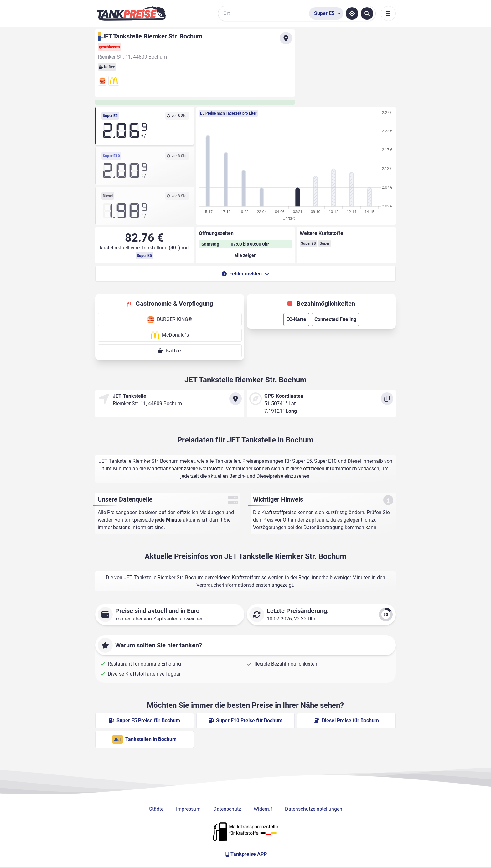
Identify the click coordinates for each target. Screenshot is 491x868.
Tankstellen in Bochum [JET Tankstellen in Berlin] (145, 739)
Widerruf (263, 809)
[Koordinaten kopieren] (387, 399)
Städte (156, 809)
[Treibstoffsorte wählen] (326, 13)
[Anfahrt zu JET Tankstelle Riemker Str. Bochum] (286, 38)
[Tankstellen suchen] (367, 13)
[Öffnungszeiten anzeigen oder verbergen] (246, 255)
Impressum (188, 809)
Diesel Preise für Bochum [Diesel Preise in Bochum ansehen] (347, 720)
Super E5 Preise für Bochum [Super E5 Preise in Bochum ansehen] (145, 720)
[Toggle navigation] (388, 13)
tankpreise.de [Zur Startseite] (139, 520)
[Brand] (131, 13)
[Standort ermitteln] (352, 13)
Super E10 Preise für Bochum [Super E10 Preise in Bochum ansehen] (246, 720)
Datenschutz (227, 809)
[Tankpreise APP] (246, 854)
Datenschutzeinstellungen (314, 809)
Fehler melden (246, 274)
